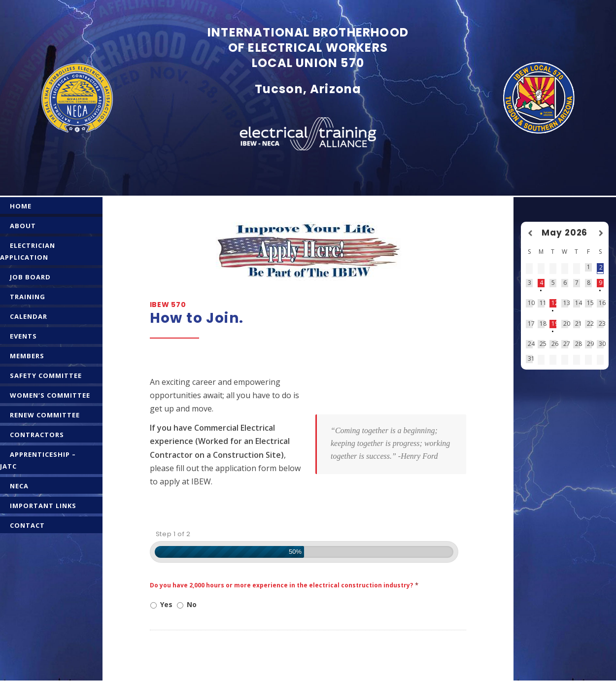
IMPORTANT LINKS (43, 506)
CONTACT (27, 525)
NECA (19, 486)
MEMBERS (27, 356)
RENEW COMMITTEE (45, 415)
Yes (166, 604)
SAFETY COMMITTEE (46, 375)
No (192, 604)
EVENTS (23, 336)
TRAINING (28, 297)
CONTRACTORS (37, 435)
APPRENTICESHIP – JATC (38, 460)
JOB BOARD (30, 277)
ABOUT (23, 226)
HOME (21, 206)
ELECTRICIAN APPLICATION (28, 251)
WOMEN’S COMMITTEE (50, 395)
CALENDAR (29, 316)
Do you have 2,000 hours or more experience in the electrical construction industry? (284, 585)
